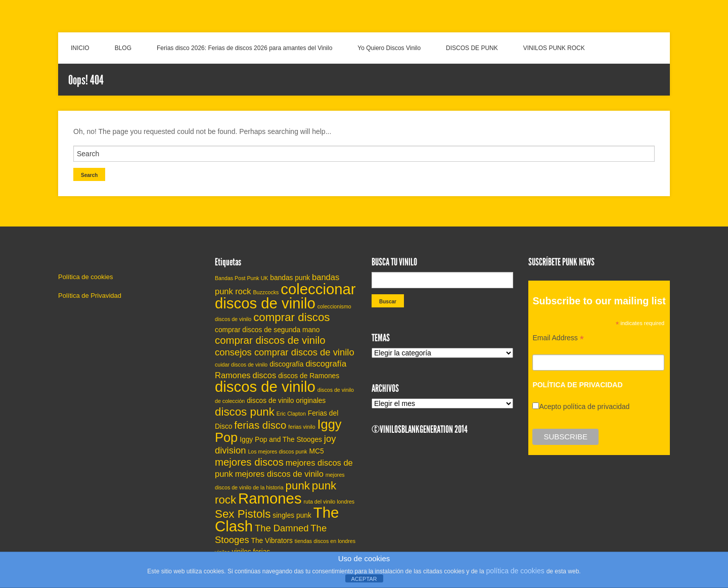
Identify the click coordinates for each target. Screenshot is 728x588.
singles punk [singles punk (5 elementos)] (292, 515)
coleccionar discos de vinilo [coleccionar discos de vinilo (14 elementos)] (285, 296)
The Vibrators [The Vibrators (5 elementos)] (272, 541)
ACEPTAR (364, 579)
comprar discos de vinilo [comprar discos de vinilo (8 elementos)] (270, 340)
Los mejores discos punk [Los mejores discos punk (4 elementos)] (277, 451)
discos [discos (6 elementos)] (265, 375)
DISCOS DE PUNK (472, 48)
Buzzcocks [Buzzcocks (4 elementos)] (266, 292)
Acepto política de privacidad (584, 406)
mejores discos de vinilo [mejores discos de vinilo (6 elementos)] (279, 474)
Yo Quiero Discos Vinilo (389, 48)
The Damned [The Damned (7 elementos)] (282, 528)
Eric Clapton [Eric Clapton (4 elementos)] (291, 414)
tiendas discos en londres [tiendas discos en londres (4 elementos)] (325, 541)
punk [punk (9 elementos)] (298, 486)
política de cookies (515, 571)
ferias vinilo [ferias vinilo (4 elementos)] (302, 427)
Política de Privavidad (90, 296)
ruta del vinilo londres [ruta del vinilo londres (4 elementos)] (329, 502)
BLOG (123, 48)
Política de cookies (85, 277)
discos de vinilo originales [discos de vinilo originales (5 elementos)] (286, 401)
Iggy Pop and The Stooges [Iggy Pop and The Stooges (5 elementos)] (281, 440)
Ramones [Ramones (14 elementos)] (270, 498)
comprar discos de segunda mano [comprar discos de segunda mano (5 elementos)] (267, 330)
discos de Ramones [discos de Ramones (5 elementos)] (309, 376)
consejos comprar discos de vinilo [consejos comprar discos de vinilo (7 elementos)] (285, 352)
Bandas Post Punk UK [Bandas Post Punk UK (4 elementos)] (241, 278)
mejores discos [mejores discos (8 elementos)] (249, 462)
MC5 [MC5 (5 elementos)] (317, 451)
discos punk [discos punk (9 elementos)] (245, 412)
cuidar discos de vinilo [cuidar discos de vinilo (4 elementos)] (241, 365)
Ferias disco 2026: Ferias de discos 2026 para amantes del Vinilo (244, 48)
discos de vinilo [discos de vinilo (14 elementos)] (265, 387)
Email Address (558, 339)
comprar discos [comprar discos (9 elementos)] (291, 317)
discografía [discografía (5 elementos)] (286, 364)
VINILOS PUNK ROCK (554, 48)
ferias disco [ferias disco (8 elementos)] (260, 425)
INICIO (80, 48)
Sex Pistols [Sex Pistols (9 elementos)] (243, 514)
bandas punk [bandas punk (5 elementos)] (290, 278)
